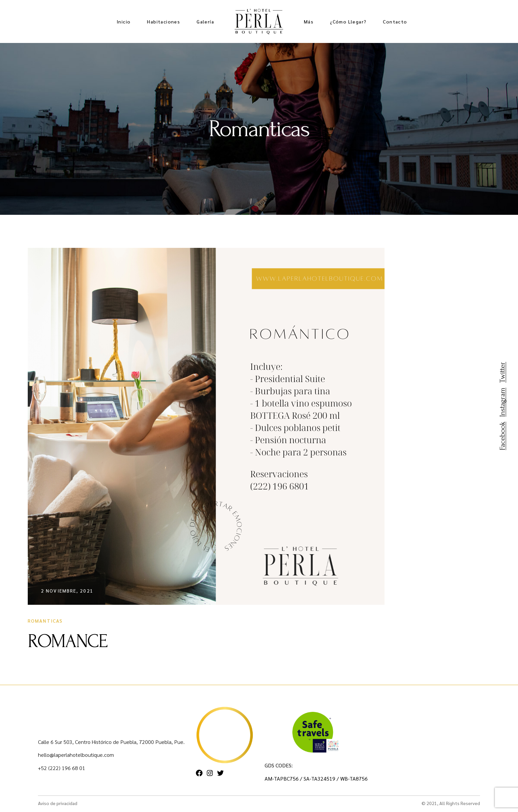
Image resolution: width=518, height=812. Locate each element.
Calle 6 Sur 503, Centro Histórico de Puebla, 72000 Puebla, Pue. (111, 742)
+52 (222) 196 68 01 (62, 768)
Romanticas (45, 621)
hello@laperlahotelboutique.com (76, 755)
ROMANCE (68, 641)
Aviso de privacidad (58, 803)
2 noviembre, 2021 (67, 591)
